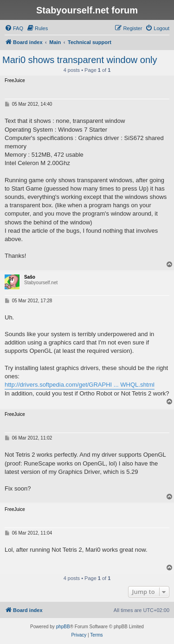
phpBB (63, 627)
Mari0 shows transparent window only (80, 60)
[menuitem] (14, 28)
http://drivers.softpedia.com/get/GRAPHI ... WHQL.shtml (80, 385)
